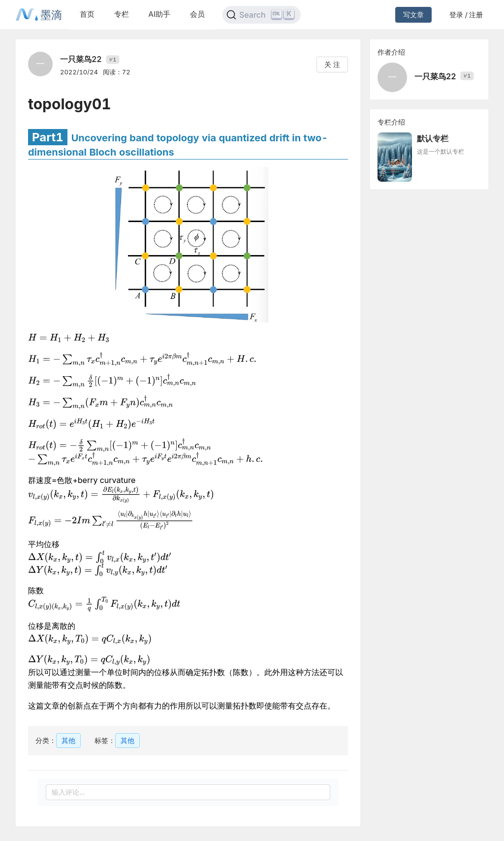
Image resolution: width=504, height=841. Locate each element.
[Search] (262, 15)
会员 (197, 14)
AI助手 (159, 14)
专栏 (122, 14)
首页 (87, 14)
